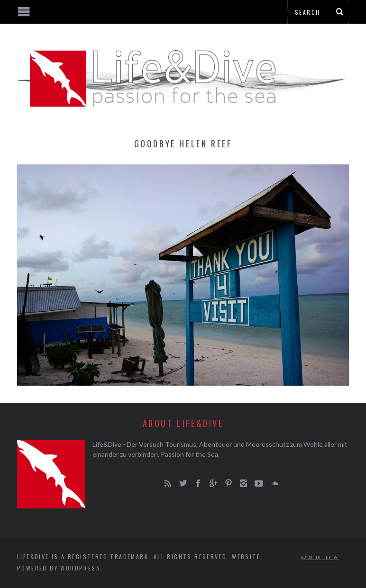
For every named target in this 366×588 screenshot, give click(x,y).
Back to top (320, 557)
